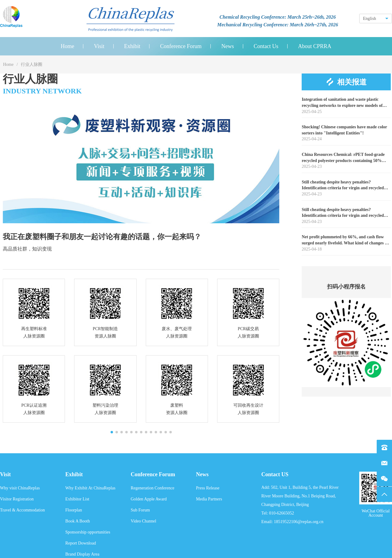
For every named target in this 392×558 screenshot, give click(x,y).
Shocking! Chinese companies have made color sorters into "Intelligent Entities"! (344, 130)
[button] (112, 432)
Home (8, 64)
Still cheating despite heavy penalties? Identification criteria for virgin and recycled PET (343, 185)
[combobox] (376, 19)
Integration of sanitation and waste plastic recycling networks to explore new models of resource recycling (342, 103)
